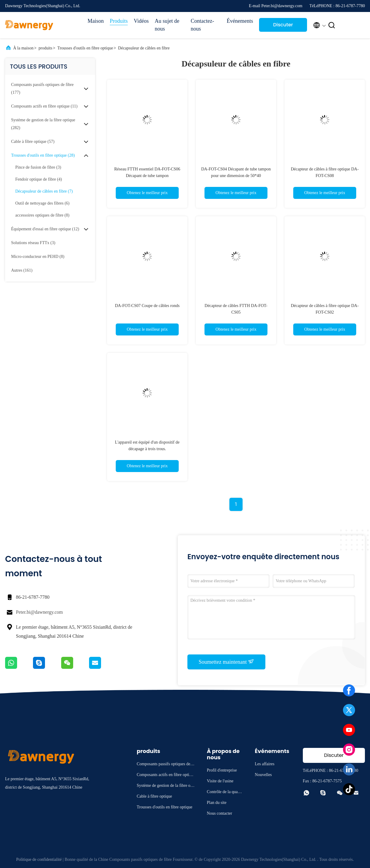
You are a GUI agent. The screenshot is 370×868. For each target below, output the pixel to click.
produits (46, 48)
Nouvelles (263, 775)
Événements (240, 21)
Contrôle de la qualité (224, 793)
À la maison (23, 48)
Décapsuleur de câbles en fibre (144, 48)
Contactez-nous (202, 25)
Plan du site (217, 803)
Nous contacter (219, 813)
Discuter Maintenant (283, 27)
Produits (119, 21)
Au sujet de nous (167, 25)
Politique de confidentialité (39, 859)
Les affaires (265, 764)
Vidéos (141, 21)
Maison (96, 21)
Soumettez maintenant (227, 662)
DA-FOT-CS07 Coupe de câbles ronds (147, 306)
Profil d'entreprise (222, 770)
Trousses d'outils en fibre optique (85, 48)
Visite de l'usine (220, 781)
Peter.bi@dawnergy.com (39, 612)
